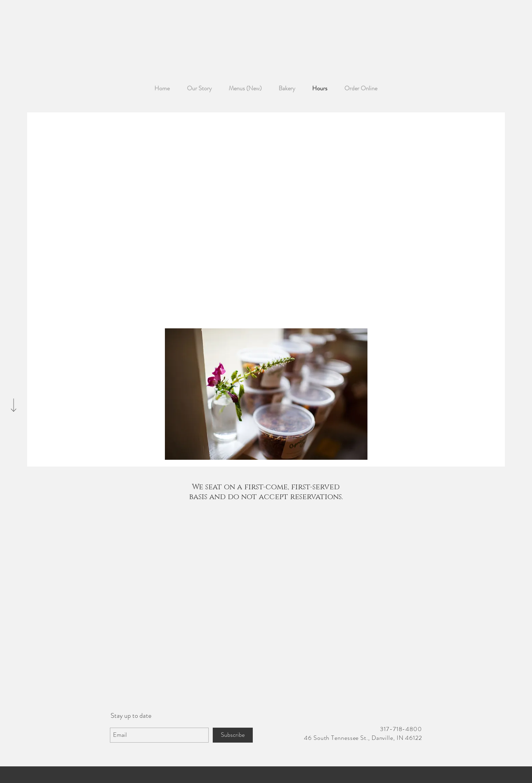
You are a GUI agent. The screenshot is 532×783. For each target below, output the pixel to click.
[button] (266, 394)
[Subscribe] (233, 735)
